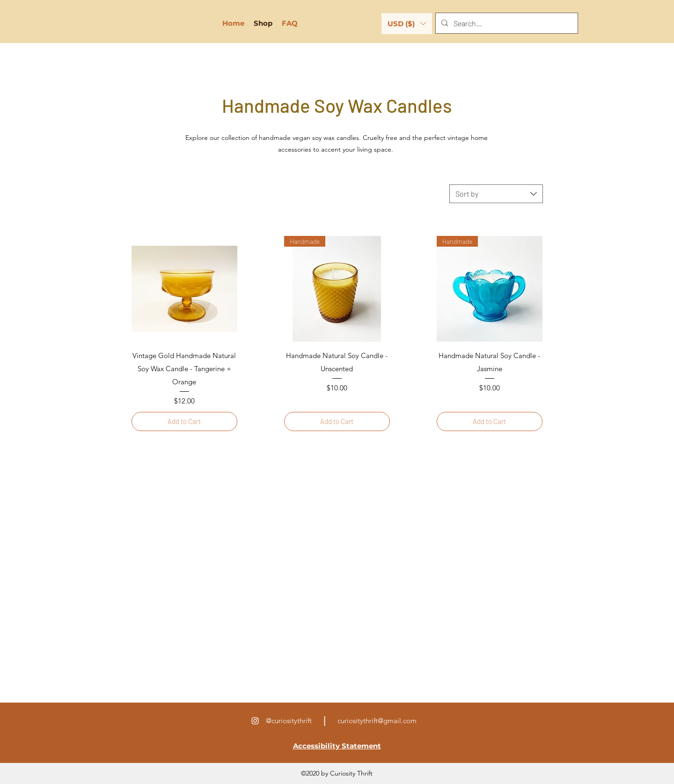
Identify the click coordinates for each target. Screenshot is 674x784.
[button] (407, 24)
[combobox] (496, 194)
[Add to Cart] (184, 421)
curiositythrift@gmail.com (377, 721)
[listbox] (407, 24)
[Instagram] (255, 721)
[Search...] (506, 23)
